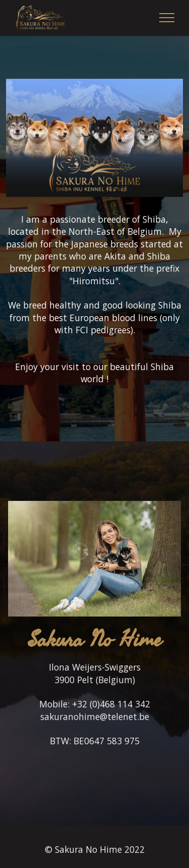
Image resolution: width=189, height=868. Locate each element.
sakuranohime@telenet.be (95, 728)
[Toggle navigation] (167, 18)
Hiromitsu (94, 281)
